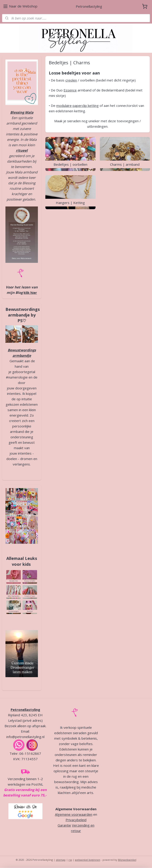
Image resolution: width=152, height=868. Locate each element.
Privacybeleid (76, 820)
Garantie (64, 825)
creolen (71, 80)
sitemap (61, 860)
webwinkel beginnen (88, 860)
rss (70, 860)
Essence (70, 90)
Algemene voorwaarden (74, 814)
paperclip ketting (86, 106)
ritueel (22, 150)
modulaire (64, 106)
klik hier (30, 293)
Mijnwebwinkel (127, 860)
